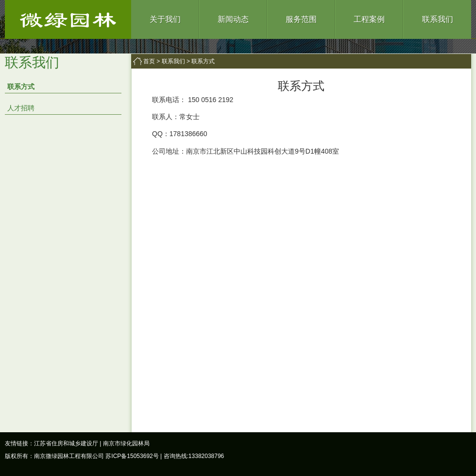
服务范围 (301, 19)
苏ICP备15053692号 (132, 456)
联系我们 (438, 19)
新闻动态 (233, 19)
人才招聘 (21, 108)
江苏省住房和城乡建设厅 (66, 443)
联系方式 (21, 87)
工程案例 (369, 19)
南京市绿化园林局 (126, 443)
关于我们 (165, 19)
